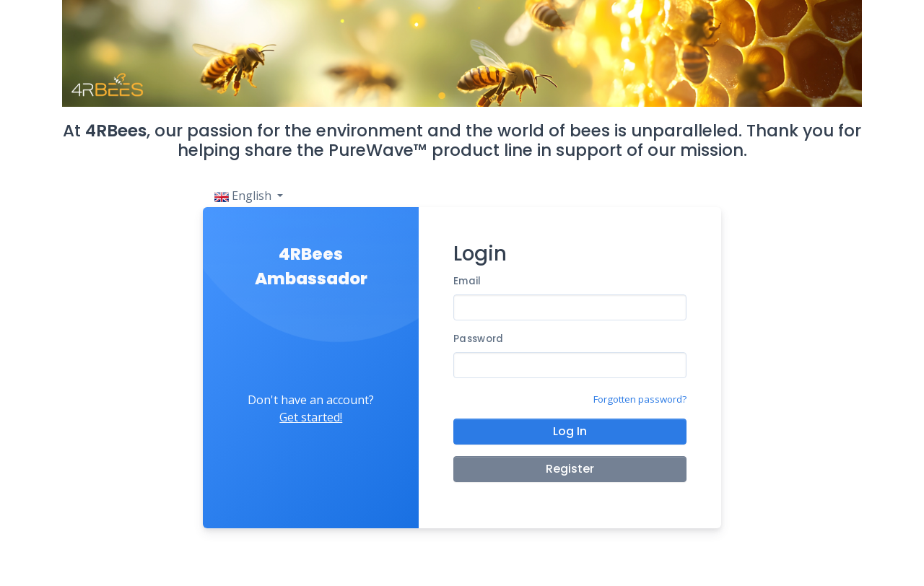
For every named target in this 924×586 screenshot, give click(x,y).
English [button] (244, 196)
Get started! (311, 417)
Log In (570, 431)
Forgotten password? (640, 399)
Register (570, 469)
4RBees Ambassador (311, 267)
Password (478, 339)
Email (467, 281)
